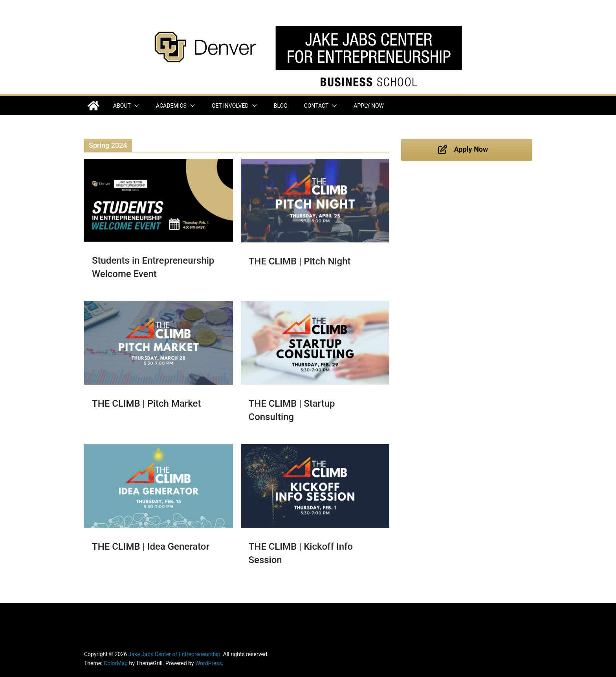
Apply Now (369, 106)
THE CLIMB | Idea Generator (151, 547)
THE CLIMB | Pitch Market (146, 404)
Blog (281, 106)
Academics (171, 106)
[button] (135, 106)
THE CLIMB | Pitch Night (300, 261)
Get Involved (230, 106)
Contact (316, 106)
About (122, 106)
